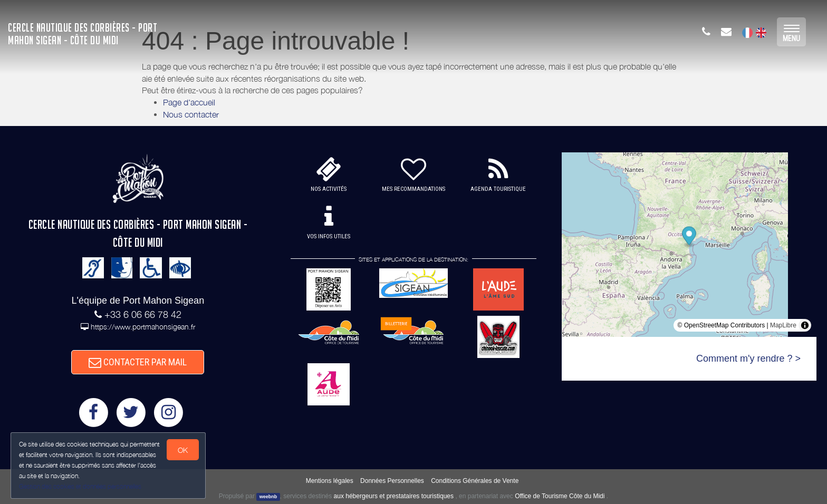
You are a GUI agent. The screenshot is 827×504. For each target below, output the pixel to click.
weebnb (268, 497)
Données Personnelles (392, 481)
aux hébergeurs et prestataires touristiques (394, 496)
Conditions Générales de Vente (475, 481)
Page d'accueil (189, 102)
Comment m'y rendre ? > (748, 358)
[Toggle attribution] (805, 325)
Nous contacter (191, 114)
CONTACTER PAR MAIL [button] (138, 362)
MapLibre (783, 325)
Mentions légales (330, 481)
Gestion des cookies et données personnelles (80, 486)
